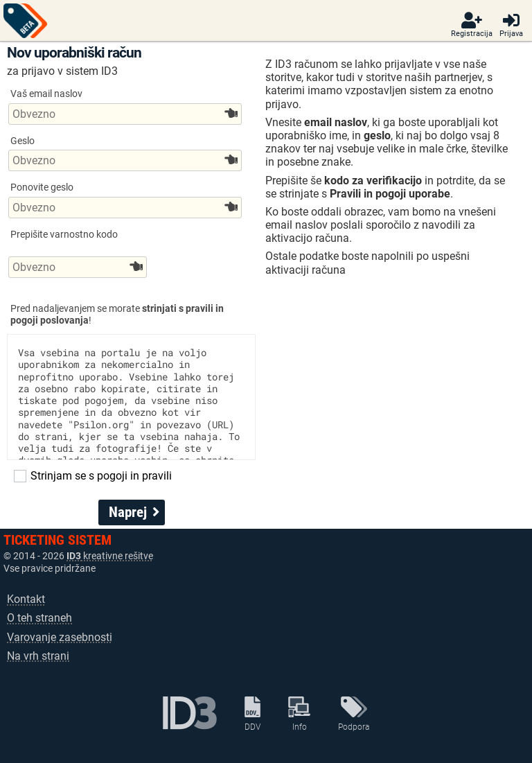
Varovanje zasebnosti (60, 637)
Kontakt (26, 599)
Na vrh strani (38, 656)
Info (299, 714)
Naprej (134, 512)
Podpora (354, 714)
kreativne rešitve (110, 556)
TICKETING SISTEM (57, 540)
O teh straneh (39, 618)
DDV (252, 714)
